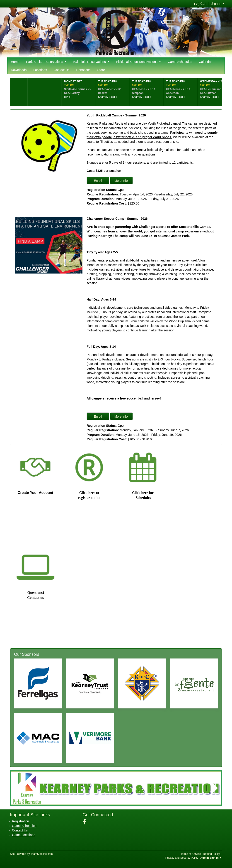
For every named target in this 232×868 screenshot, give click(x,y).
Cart (200, 4)
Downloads (19, 70)
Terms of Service (191, 854)
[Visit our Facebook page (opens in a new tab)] (86, 822)
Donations (83, 70)
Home (15, 62)
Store (101, 70)
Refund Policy (211, 854)
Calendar (205, 62)
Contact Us (62, 70)
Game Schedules (180, 62)
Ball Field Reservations (91, 62)
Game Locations (24, 835)
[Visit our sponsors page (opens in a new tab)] (38, 683)
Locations (40, 70)
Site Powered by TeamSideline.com (31, 854)
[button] (17, 788)
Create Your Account (35, 493)
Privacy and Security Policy (182, 858)
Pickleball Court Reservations (138, 62)
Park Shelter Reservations (46, 62)
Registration (21, 821)
